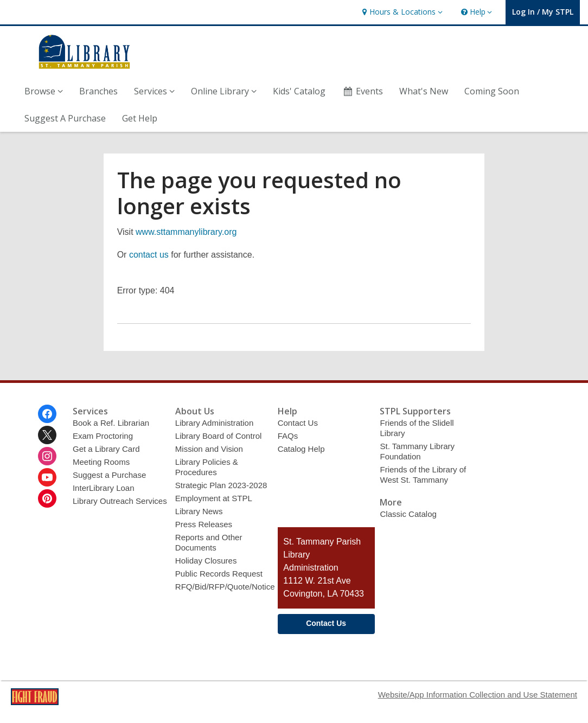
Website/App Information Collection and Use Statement (478, 695)
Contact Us (298, 423)
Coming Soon (492, 91)
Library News (199, 511)
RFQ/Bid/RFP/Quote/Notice (225, 587)
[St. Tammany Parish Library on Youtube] (47, 477)
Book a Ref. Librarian (111, 423)
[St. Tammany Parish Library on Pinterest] (47, 498)
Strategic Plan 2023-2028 (221, 485)
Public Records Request (219, 574)
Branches (98, 91)
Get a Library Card (106, 449)
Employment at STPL (214, 498)
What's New (424, 91)
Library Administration (215, 423)
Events (362, 91)
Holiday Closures (206, 561)
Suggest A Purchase (65, 118)
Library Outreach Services (120, 501)
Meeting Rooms (101, 462)
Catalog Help (301, 449)
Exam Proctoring (103, 436)
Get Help (140, 118)
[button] (401, 12)
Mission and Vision (209, 449)
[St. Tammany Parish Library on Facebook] (47, 414)
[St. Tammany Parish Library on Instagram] (47, 456)
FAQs (288, 436)
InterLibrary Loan (104, 488)
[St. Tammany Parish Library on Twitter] (47, 435)
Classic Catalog (408, 514)
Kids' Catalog (299, 91)
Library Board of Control (219, 436)
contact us (149, 255)
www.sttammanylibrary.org (186, 232)
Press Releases (204, 524)
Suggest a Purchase (109, 475)
